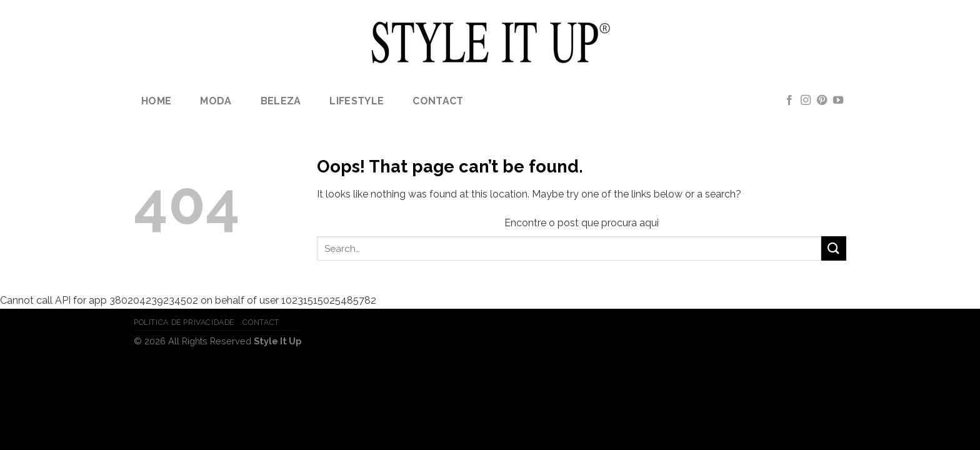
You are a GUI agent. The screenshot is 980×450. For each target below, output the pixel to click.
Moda (216, 101)
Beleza (281, 101)
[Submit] (834, 248)
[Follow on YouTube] (838, 101)
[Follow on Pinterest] (822, 101)
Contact (438, 101)
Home (156, 101)
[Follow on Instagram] (806, 101)
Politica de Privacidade (184, 322)
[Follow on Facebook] (789, 101)
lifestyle (357, 101)
